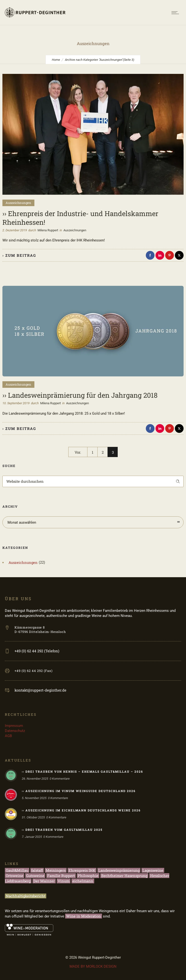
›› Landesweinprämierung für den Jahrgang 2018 (80, 395)
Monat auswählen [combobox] (22, 522)
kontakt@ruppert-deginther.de (40, 690)
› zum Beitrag (19, 255)
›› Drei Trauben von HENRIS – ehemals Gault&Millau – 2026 (82, 771)
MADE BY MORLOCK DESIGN (93, 966)
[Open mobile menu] (176, 13)
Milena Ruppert (48, 230)
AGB (8, 736)
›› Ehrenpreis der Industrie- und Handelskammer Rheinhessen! (80, 218)
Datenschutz (15, 731)
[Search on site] (93, 481)
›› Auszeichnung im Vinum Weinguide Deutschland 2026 (79, 791)
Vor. (78, 452)
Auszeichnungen (23, 562)
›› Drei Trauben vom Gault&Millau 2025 (62, 830)
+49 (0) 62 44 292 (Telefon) (37, 651)
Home (56, 60)
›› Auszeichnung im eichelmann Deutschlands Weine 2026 (81, 810)
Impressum (14, 726)
